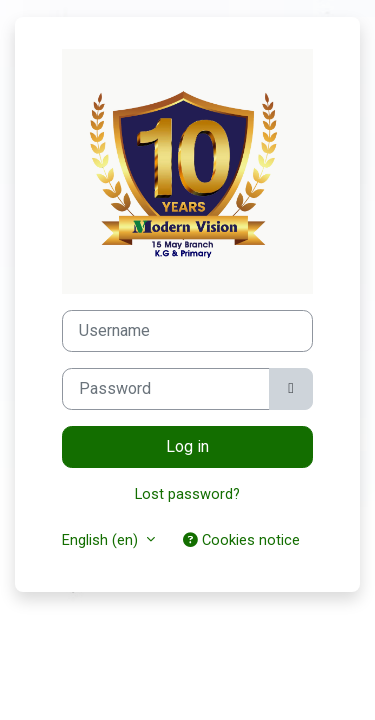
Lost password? (187, 494)
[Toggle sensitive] (291, 389)
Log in (187, 446)
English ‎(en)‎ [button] (102, 540)
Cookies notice (241, 540)
